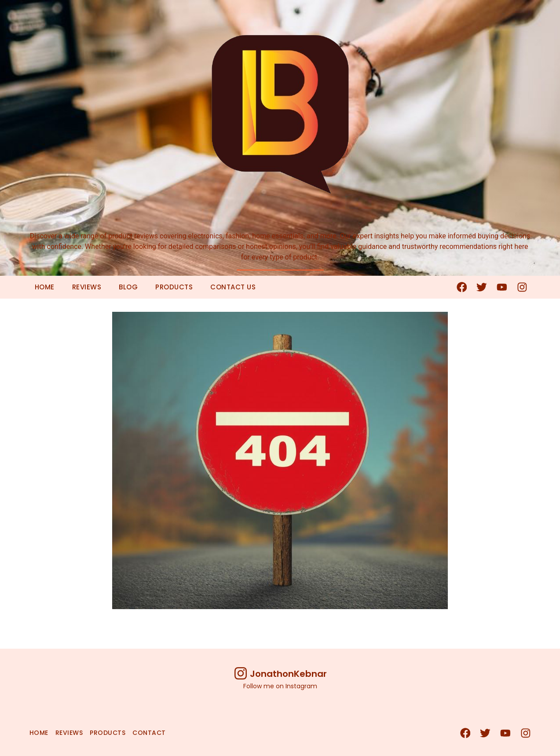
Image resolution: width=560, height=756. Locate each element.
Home (45, 287)
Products (174, 287)
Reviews (87, 287)
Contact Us (233, 287)
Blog (128, 287)
